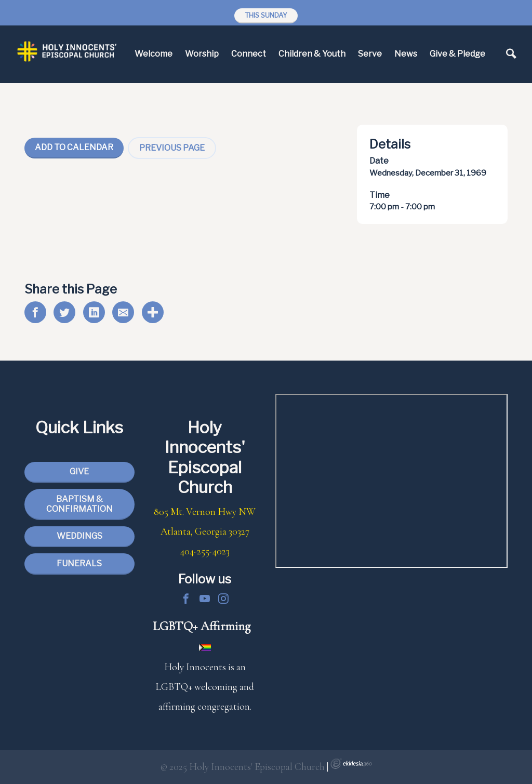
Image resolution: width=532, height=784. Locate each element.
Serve (370, 54)
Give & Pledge (457, 54)
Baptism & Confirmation (79, 504)
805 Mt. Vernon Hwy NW (205, 512)
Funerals (79, 563)
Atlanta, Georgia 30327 (205, 531)
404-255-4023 (205, 551)
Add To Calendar (74, 147)
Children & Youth (312, 54)
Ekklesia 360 (351, 764)
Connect (249, 54)
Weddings (79, 536)
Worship (202, 54)
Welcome (154, 54)
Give (79, 471)
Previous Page (172, 148)
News (406, 54)
